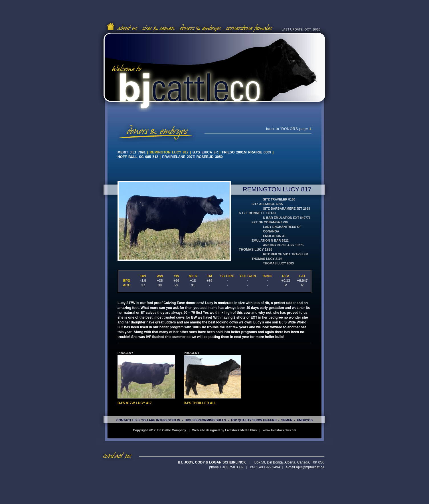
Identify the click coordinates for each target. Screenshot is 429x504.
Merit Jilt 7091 (131, 152)
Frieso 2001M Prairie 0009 (247, 152)
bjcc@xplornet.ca (310, 467)
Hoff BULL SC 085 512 (139, 157)
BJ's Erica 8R (205, 152)
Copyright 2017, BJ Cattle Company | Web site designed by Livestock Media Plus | (198, 430)
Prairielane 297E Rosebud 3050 (193, 157)
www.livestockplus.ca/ (280, 430)
